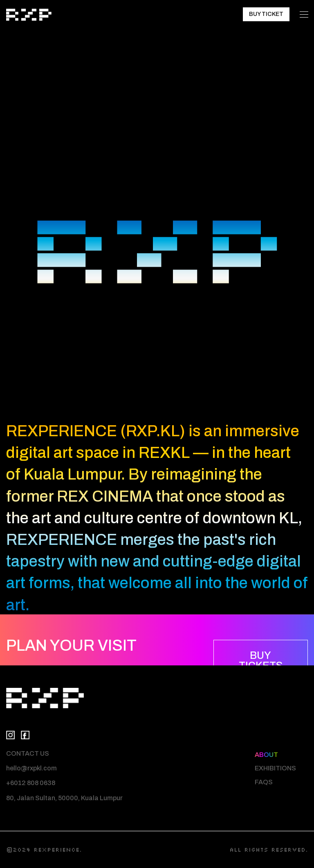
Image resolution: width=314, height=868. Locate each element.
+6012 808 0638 (31, 783)
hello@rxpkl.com (31, 768)
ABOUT (266, 755)
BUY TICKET (266, 14)
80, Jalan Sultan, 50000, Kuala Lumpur (64, 798)
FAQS (264, 782)
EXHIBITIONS (275, 768)
